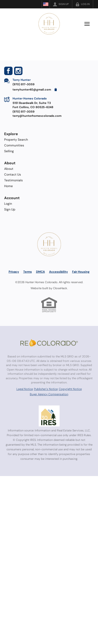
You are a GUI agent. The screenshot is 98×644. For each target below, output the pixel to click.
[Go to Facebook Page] (8, 71)
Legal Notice (25, 389)
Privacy (14, 272)
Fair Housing (81, 272)
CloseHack (60, 288)
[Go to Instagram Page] (18, 71)
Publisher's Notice (46, 389)
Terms (28, 272)
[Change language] (46, 4)
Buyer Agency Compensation (49, 394)
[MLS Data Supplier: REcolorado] (49, 343)
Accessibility (59, 272)
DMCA (41, 272)
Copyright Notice (70, 389)
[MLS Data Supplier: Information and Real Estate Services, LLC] (49, 416)
